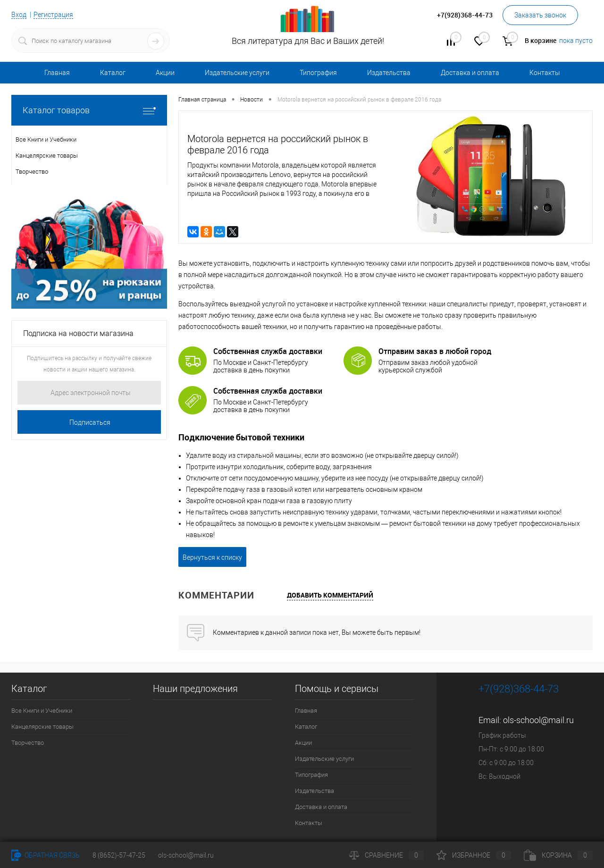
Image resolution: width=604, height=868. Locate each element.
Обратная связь (46, 855)
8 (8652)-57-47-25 (119, 855)
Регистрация (53, 15)
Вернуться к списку (212, 557)
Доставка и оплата (470, 73)
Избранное (474, 855)
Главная (57, 73)
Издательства (389, 73)
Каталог (113, 73)
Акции (165, 73)
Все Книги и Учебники (42, 711)
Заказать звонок (540, 15)
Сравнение (386, 855)
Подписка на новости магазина (78, 333)
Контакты (545, 73)
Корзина (558, 855)
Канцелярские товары (42, 727)
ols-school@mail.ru (538, 720)
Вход (19, 15)
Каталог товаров (89, 110)
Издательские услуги (237, 73)
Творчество (28, 743)
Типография (318, 73)
